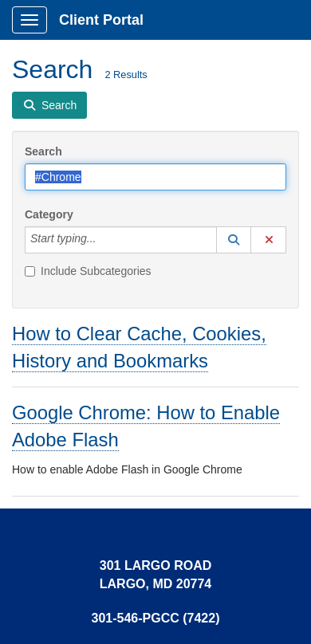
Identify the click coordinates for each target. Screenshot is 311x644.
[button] (234, 240)
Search (43, 151)
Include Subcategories (88, 271)
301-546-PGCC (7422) (156, 618)
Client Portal (101, 20)
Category (49, 214)
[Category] (104, 240)
